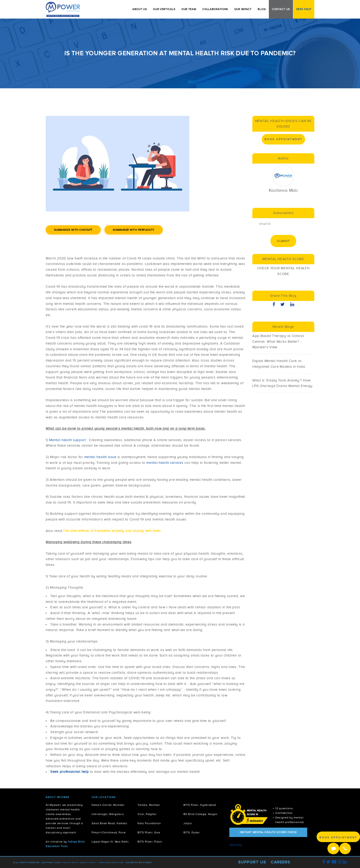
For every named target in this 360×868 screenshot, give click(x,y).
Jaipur (188, 823)
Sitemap (147, 863)
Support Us (252, 862)
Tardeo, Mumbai (149, 805)
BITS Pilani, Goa (149, 833)
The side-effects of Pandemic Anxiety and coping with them (112, 531)
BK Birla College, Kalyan (201, 814)
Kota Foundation (149, 823)
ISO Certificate (134, 863)
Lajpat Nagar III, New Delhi (110, 842)
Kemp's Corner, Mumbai (108, 805)
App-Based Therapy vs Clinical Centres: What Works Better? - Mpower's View (278, 342)
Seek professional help (69, 772)
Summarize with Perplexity (134, 230)
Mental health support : (68, 440)
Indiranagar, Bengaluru (108, 814)
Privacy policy (71, 863)
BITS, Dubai (192, 833)
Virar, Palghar (147, 814)
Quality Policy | (89, 863)
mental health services (165, 463)
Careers (280, 862)
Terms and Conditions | (112, 863)
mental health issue (101, 457)
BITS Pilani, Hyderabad (200, 805)
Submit (283, 241)
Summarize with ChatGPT (73, 230)
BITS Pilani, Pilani (150, 842)
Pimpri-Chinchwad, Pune (109, 833)
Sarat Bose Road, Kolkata (109, 823)
